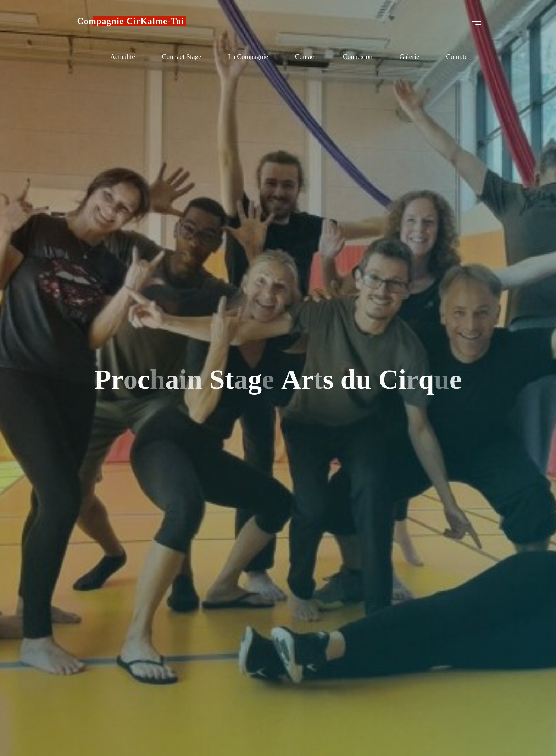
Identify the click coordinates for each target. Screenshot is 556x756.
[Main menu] (475, 21)
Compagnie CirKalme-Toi (131, 21)
